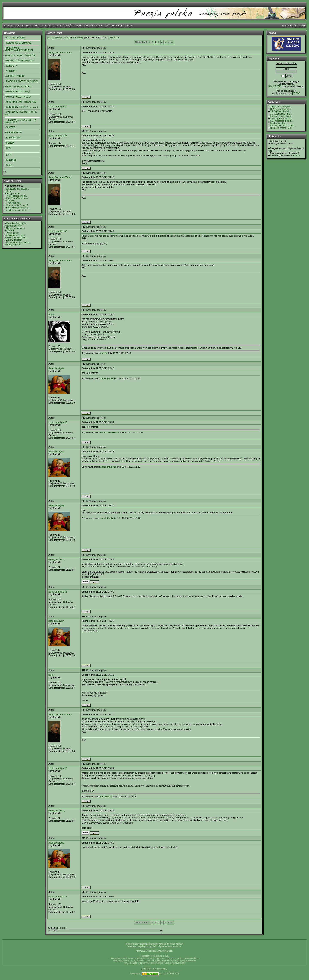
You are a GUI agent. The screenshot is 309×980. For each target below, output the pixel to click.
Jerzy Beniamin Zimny (60, 52)
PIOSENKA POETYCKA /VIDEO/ (22, 81)
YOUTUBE (11, 71)
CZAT (9, 148)
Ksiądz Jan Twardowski (17, 198)
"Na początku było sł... (17, 196)
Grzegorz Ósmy (57, 559)
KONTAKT (11, 160)
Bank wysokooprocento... (18, 208)
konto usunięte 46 (58, 106)
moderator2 (106, 796)
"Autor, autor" (13, 233)
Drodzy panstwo (278, 123)
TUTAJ (297, 93)
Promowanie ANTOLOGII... (283, 126)
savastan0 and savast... (17, 189)
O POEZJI (114, 38)
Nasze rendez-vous (15, 228)
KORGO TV (12, 66)
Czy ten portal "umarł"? (17, 205)
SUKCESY (11, 127)
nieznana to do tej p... (17, 235)
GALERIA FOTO (14, 132)
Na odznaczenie (14, 226)
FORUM (128, 26)
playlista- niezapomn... (17, 210)
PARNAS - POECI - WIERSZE (21, 56)
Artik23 (296, 155)
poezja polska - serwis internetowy (65, 38)
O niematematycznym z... (18, 242)
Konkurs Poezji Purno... (281, 116)
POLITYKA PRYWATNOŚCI (20, 50)
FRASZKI (11, 201)
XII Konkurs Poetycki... (281, 107)
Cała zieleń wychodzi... (17, 223)
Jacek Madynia (56, 368)
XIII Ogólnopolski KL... (281, 111)
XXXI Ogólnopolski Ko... (282, 119)
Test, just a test (13, 194)
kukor (51, 675)
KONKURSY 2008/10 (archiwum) (22, 107)
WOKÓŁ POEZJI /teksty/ (18, 92)
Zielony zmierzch (14, 240)
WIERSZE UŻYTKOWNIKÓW (58, 26)
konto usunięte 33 (58, 136)
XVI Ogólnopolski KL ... (281, 114)
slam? (9, 191)
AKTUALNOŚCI (114, 26)
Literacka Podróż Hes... (281, 128)
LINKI (9, 155)
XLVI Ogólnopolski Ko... (281, 121)
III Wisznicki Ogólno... (280, 109)
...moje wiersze (13, 203)
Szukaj (9, 165)
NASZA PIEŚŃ (13, 245)
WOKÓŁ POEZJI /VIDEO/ (18, 97)
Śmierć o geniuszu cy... (17, 238)
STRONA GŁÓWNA (14, 26)
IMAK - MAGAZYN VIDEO (89, 26)
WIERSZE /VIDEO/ (15, 76)
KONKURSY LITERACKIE (19, 43)
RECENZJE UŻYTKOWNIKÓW (21, 102)
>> (172, 42)
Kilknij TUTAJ (275, 86)
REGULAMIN (33, 26)
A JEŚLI (10, 230)
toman (52, 314)
